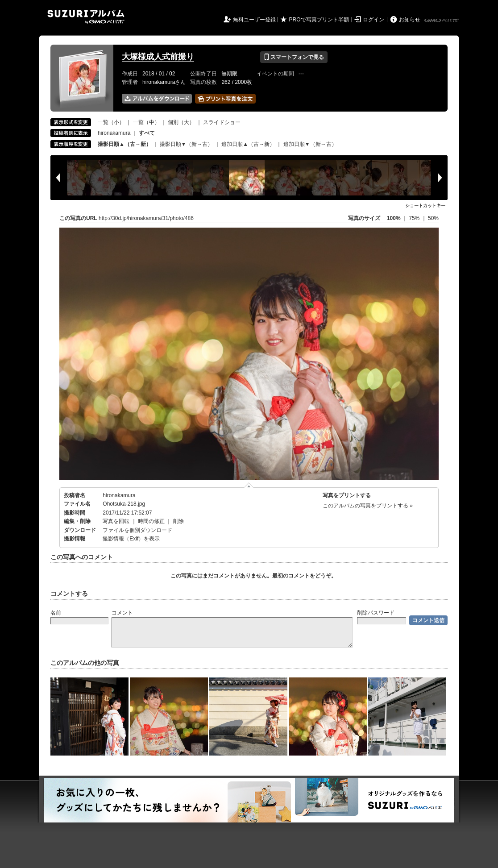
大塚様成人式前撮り (158, 57)
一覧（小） (111, 122)
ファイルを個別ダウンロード (137, 530)
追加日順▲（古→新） (248, 144)
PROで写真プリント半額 (319, 20)
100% (394, 218)
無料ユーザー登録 (254, 20)
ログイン (373, 20)
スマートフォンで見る (294, 57)
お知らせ (410, 20)
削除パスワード (376, 613)
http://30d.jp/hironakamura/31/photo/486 (146, 218)
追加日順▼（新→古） (310, 144)
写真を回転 (116, 521)
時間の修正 (151, 521)
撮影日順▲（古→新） (124, 144)
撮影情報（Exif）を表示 (131, 539)
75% (415, 218)
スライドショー (222, 122)
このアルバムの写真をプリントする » (368, 506)
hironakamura (114, 133)
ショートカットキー (425, 206)
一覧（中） (146, 122)
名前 (56, 613)
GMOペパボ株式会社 (442, 21)
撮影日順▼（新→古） (187, 144)
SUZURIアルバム (86, 17)
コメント (122, 613)
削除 (178, 521)
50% (433, 218)
